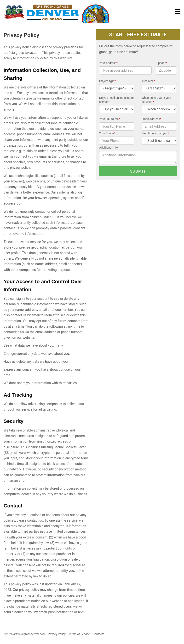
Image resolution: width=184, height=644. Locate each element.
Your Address (108, 63)
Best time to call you (155, 133)
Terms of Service (79, 634)
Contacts (98, 634)
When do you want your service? (156, 100)
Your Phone (107, 133)
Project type (107, 81)
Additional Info (109, 148)
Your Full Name (110, 119)
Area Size (148, 81)
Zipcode (162, 63)
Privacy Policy (57, 634)
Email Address (151, 119)
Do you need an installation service (116, 100)
